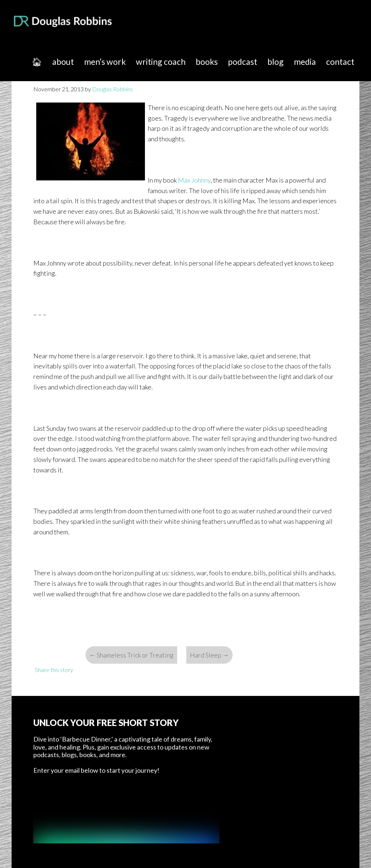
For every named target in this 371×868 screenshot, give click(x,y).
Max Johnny (194, 180)
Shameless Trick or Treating (131, 655)
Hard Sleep (209, 655)
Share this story (54, 670)
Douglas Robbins (63, 21)
